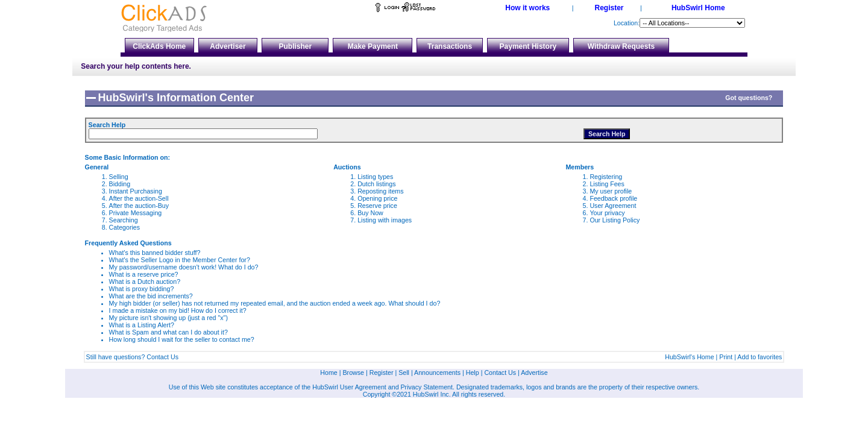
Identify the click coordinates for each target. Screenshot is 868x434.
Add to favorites (759, 357)
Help (473, 373)
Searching (124, 220)
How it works (527, 8)
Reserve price (377, 206)
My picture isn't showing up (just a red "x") (168, 318)
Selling (119, 177)
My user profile (611, 191)
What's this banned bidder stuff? (155, 253)
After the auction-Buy (139, 206)
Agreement (371, 387)
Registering (606, 177)
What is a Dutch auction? (145, 281)
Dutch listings (376, 184)
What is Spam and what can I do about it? (168, 332)
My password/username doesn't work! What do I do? (184, 267)
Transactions (450, 46)
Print (726, 357)
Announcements (437, 373)
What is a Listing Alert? (142, 325)
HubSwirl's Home (689, 357)
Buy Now (370, 213)
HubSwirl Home (698, 8)
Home (329, 373)
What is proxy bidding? (142, 289)
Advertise (534, 373)
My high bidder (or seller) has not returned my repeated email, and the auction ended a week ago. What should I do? (275, 303)
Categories (125, 227)
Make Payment (373, 46)
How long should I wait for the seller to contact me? (182, 339)
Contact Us (162, 357)
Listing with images (385, 220)
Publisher (296, 46)
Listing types (375, 177)
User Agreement (613, 206)
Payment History (528, 46)
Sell (404, 373)
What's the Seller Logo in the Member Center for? (180, 260)
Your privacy (607, 213)
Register (609, 8)
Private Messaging (136, 213)
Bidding (120, 184)
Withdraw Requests (621, 46)
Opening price (377, 198)
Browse (354, 373)
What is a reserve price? (144, 274)
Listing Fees (607, 184)
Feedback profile (613, 198)
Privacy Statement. (428, 387)
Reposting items (380, 191)
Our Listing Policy (615, 220)
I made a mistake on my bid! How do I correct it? (178, 310)
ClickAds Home (159, 46)
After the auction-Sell (139, 198)
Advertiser (228, 46)
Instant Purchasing (136, 191)
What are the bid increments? (151, 296)
